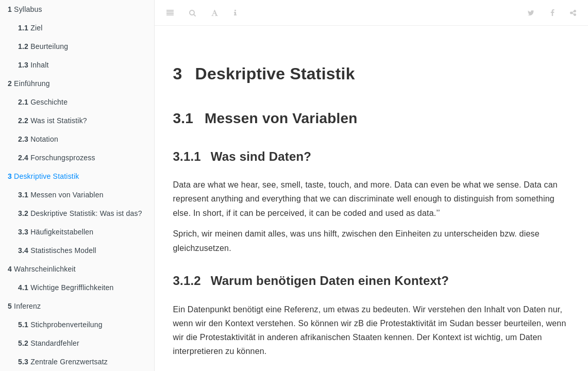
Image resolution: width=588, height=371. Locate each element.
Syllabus (25, 9)
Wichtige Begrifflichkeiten (66, 288)
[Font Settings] (215, 13)
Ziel (30, 28)
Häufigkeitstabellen (56, 232)
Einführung (29, 83)
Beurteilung (43, 46)
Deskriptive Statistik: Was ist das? (80, 213)
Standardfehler (49, 343)
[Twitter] (531, 13)
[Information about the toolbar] (235, 13)
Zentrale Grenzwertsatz (63, 362)
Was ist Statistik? (53, 121)
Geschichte (43, 102)
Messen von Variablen (61, 195)
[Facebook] (552, 13)
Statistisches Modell (57, 250)
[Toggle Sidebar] (170, 13)
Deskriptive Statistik (43, 176)
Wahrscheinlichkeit (42, 269)
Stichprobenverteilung (60, 325)
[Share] (573, 13)
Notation (38, 139)
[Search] (192, 13)
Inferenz (24, 306)
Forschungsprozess (57, 158)
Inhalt (33, 65)
